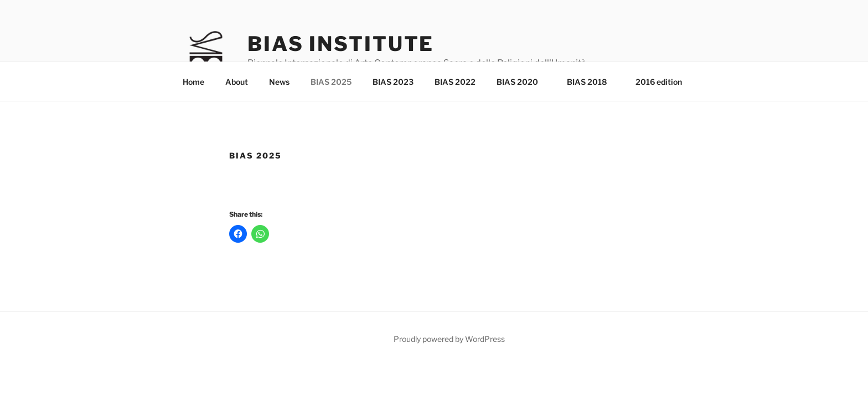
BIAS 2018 (592, 82)
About (237, 82)
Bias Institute (341, 44)
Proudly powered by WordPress (449, 339)
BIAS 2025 (331, 82)
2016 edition (659, 82)
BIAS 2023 (393, 82)
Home (193, 82)
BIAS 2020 (523, 82)
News (279, 82)
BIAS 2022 (455, 82)
